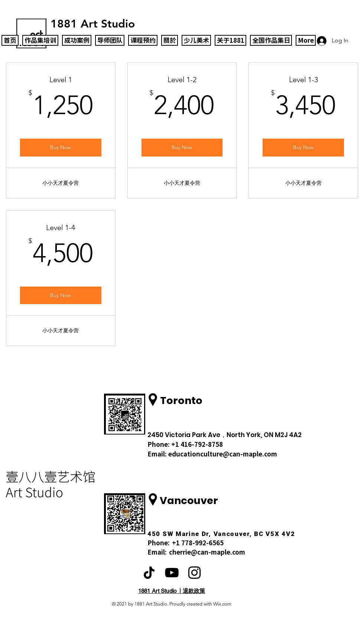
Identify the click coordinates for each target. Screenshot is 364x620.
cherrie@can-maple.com (207, 552)
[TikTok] (149, 573)
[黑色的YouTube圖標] (172, 573)
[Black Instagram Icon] (194, 573)
